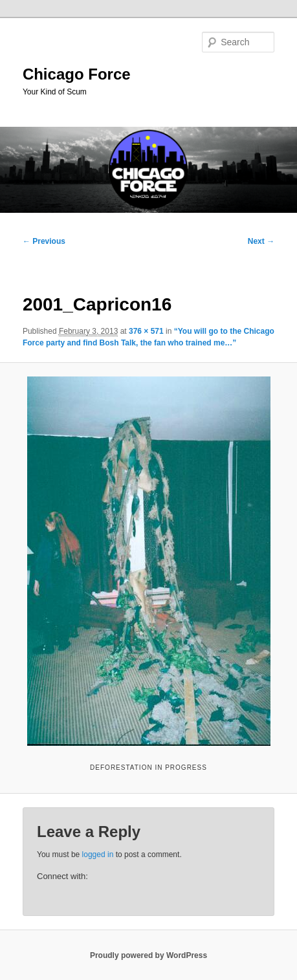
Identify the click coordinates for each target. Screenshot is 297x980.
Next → (261, 241)
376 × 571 (146, 331)
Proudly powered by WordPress (148, 955)
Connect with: (62, 876)
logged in (98, 855)
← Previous (44, 241)
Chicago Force (77, 74)
